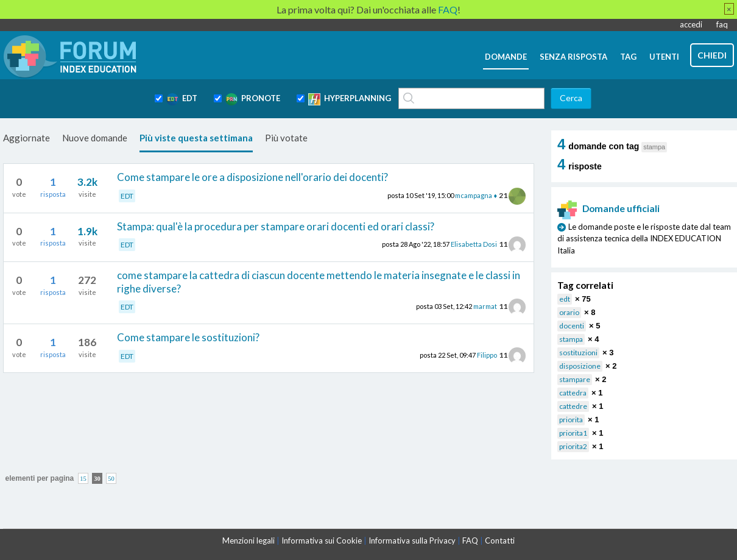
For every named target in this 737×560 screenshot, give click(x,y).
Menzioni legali (249, 541)
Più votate (286, 138)
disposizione (580, 366)
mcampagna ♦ (476, 195)
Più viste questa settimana (196, 138)
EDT (182, 99)
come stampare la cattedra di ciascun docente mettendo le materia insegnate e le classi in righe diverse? (319, 282)
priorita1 (573, 433)
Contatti (500, 541)
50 (111, 478)
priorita (571, 420)
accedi (691, 24)
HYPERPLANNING (350, 99)
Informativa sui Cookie (322, 541)
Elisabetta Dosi (474, 244)
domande (506, 57)
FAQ (470, 541)
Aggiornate (26, 138)
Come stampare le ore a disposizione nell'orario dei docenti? (252, 177)
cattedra (573, 393)
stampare (575, 379)
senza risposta (573, 57)
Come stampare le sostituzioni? (188, 337)
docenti (572, 326)
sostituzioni (578, 353)
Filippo (487, 355)
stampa (571, 339)
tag (628, 57)
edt (565, 299)
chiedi (712, 55)
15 (83, 478)
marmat (485, 306)
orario (569, 312)
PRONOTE (253, 99)
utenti (664, 57)
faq (722, 24)
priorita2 (573, 446)
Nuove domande (95, 138)
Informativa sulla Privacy (412, 541)
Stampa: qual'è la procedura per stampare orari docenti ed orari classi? (276, 226)
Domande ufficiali (608, 208)
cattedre (573, 406)
